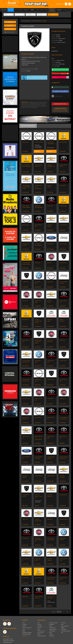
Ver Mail (57, 66)
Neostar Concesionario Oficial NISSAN (38, 146)
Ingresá (10, 22)
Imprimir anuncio (57, 96)
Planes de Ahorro (37, 21)
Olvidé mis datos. (10, 32)
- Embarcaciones (52, 625)
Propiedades (51, 622)
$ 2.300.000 (50, 192)
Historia (24, 628)
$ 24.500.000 (50, 248)
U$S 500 (37, 503)
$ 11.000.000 (38, 211)
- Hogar (62, 622)
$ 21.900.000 (26, 421)
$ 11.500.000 (50, 460)
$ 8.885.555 (63, 522)
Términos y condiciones (27, 625)
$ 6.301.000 (62, 230)
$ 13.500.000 (63, 325)
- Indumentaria (63, 627)
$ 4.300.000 (63, 365)
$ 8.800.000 (38, 267)
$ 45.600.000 (50, 479)
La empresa (24, 622)
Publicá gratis (10, 29)
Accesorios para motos (53, 620)
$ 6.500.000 (38, 383)
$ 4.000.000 (63, 151)
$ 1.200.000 (25, 460)
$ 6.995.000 (25, 151)
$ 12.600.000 (26, 346)
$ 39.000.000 (50, 580)
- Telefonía (51, 632)
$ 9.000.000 (38, 543)
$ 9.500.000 (50, 543)
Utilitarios (39, 622)
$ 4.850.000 (38, 441)
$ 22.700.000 (26, 383)
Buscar (53, 15)
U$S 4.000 (25, 503)
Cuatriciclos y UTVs (41, 628)
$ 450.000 (37, 460)
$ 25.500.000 (26, 365)
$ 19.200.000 (26, 192)
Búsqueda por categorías (27, 630)
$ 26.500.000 (63, 479)
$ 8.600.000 (25, 267)
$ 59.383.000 (63, 192)
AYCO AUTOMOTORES (51, 599)
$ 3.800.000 (50, 211)
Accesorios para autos (41, 633)
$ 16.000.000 (38, 325)
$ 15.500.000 (63, 421)
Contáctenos (25, 633)
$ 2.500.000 (63, 460)
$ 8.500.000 (25, 441)
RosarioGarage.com (26, 21)
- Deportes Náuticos (53, 627)
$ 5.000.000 (63, 267)
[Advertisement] (10, 44)
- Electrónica (51, 633)
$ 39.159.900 (50, 230)
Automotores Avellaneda (38, 499)
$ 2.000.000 (25, 230)
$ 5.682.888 (50, 522)
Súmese (24, 623)
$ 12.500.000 (50, 503)
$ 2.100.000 (50, 402)
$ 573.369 (50, 151)
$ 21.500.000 (38, 286)
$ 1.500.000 (38, 248)
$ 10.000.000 (38, 365)
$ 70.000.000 (26, 479)
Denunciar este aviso (60, 104)
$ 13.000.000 (38, 230)
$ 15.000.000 (38, 172)
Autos (39, 620)
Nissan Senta (51, 148)
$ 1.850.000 (25, 325)
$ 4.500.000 (63, 172)
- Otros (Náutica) (52, 628)
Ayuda (24, 627)
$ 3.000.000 (25, 603)
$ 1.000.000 (25, 580)
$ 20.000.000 (26, 172)
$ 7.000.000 (25, 286)
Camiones (39, 625)
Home (23, 620)
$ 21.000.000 (38, 402)
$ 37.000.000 (26, 305)
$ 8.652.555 (25, 543)
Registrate (10, 25)
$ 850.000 (62, 441)
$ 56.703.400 (38, 479)
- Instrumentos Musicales (65, 628)
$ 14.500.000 (50, 346)
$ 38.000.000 (50, 441)
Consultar (37, 151)
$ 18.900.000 (50, 172)
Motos (39, 627)
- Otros (62, 630)
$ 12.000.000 (26, 248)
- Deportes (62, 625)
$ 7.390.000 (38, 346)
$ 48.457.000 (26, 211)
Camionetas (40, 623)
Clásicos (39, 632)
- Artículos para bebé (64, 623)
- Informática (63, 620)
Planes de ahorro (41, 630)
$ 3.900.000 (38, 305)
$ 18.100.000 (50, 286)
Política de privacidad (26, 632)
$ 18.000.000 (63, 248)
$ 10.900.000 (63, 286)
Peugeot (44, 21)
